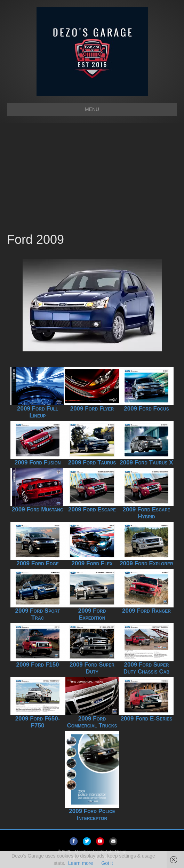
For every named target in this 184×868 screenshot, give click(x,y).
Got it (107, 863)
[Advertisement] (92, 179)
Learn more (81, 863)
